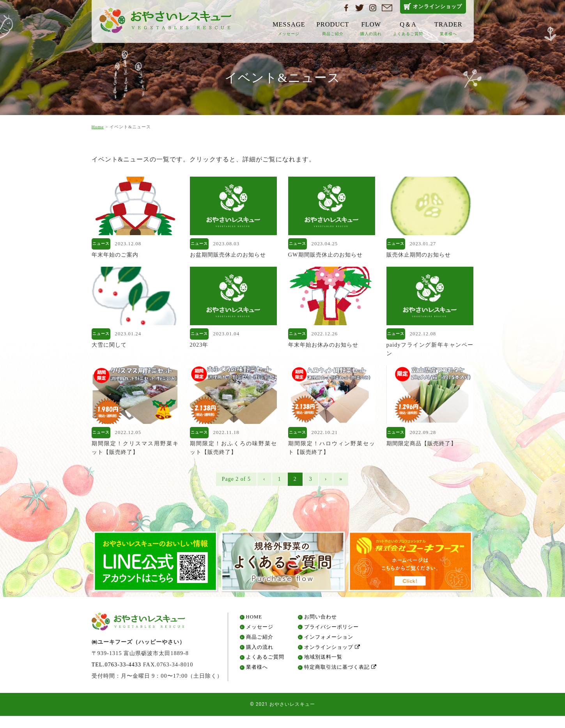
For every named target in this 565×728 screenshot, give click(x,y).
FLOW (371, 28)
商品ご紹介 (260, 639)
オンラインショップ (437, 6)
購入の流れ (260, 649)
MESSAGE (289, 28)
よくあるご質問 (265, 660)
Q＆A (408, 28)
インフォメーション (329, 639)
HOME (254, 619)
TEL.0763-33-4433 (117, 666)
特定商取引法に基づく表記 (340, 670)
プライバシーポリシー (331, 629)
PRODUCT (333, 28)
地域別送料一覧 (323, 660)
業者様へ (257, 670)
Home (98, 127)
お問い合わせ (321, 619)
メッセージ (260, 629)
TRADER (448, 28)
